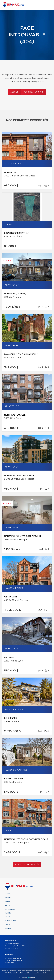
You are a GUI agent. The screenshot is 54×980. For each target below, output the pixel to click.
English (8, 928)
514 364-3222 (13, 963)
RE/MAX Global (11, 921)
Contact (8, 925)
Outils (7, 905)
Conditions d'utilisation (17, 974)
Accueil (14, 92)
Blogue (8, 917)
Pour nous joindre (33, 92)
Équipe (7, 902)
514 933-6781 (13, 948)
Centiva (32, 977)
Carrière (8, 913)
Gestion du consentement (36, 974)
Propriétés (9, 898)
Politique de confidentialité (38, 972)
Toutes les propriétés (27, 865)
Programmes (10, 909)
